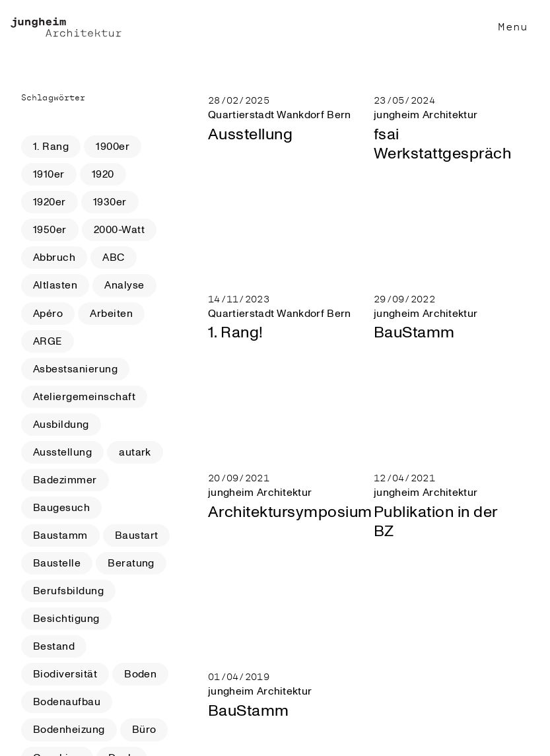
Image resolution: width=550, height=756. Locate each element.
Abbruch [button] (54, 258)
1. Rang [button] (51, 147)
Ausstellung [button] (62, 452)
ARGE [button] (48, 341)
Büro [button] (144, 730)
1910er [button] (49, 174)
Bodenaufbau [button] (67, 702)
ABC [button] (113, 258)
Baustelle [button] (57, 563)
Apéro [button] (48, 314)
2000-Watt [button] (119, 230)
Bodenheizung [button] (69, 730)
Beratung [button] (131, 563)
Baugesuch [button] (61, 508)
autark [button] (135, 452)
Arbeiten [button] (111, 314)
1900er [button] (113, 147)
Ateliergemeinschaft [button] (84, 397)
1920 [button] (103, 174)
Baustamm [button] (60, 535)
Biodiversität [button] (65, 674)
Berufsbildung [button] (68, 591)
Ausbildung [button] (61, 425)
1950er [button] (50, 230)
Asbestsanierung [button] (75, 369)
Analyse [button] (124, 285)
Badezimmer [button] (65, 480)
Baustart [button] (137, 535)
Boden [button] (140, 674)
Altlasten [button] (55, 285)
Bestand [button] (54, 646)
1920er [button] (50, 202)
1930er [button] (110, 202)
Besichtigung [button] (66, 619)
